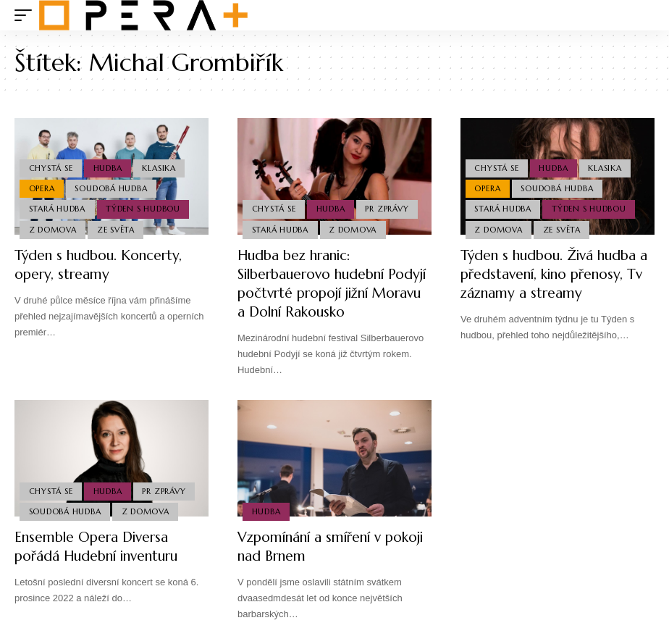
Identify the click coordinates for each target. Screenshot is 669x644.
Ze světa (117, 229)
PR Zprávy (390, 208)
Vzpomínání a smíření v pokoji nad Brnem (314, 547)
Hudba (109, 165)
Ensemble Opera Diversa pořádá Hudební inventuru (102, 547)
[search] (644, 15)
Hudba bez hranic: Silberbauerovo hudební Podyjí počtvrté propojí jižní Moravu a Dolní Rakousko (331, 284)
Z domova (53, 229)
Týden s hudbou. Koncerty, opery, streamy (102, 265)
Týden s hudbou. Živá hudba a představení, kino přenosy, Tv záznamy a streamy (553, 274)
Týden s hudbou (144, 208)
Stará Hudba (57, 208)
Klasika (161, 165)
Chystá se (51, 165)
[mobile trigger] (27, 15)
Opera (42, 186)
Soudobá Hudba (112, 186)
